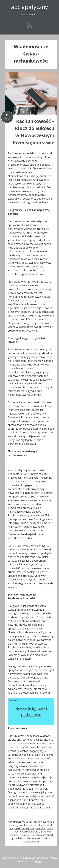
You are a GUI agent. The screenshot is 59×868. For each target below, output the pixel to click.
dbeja (39, 861)
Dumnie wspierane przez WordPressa (24, 858)
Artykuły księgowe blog (34, 828)
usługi (29, 822)
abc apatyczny (29, 7)
